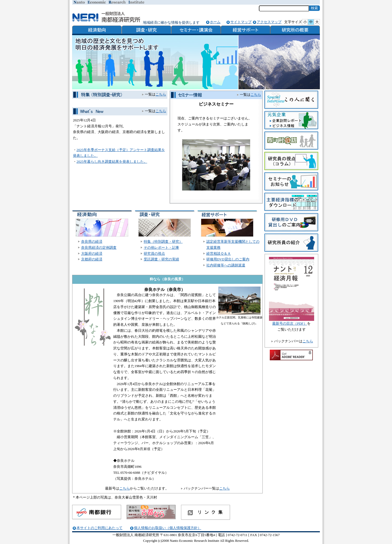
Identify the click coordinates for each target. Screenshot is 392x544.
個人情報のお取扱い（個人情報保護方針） (168, 528)
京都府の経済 (92, 259)
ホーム (215, 22)
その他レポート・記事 (161, 248)
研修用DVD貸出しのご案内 (228, 259)
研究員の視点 (154, 254)
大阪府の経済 (92, 254)
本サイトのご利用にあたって (99, 528)
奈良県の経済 (92, 242)
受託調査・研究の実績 (161, 259)
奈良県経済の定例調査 (99, 248)
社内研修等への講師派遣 (226, 265)
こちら (256, 95)
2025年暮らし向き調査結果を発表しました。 (112, 162)
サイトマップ (241, 22)
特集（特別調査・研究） (163, 242)
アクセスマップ (269, 22)
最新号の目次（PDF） (290, 324)
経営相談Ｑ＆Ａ (219, 254)
